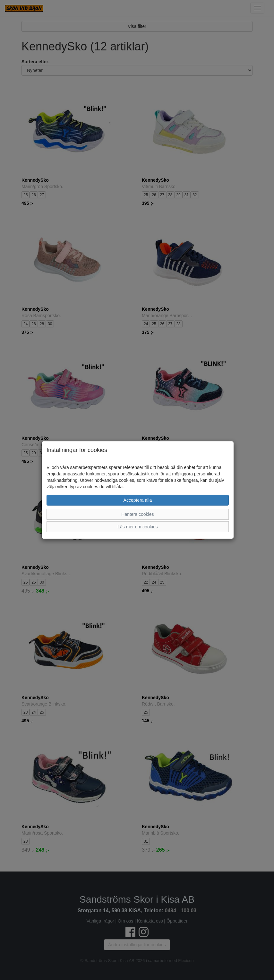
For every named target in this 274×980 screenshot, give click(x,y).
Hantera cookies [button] (137, 514)
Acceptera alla (138, 500)
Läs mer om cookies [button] (137, 527)
